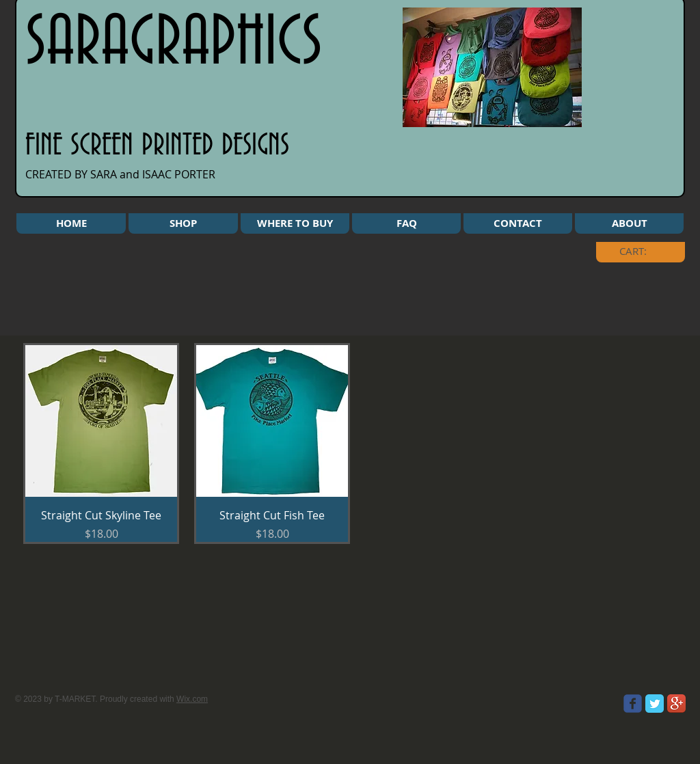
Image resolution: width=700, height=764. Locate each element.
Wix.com (192, 699)
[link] (644, 251)
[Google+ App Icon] (676, 704)
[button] (183, 223)
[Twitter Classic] (655, 704)
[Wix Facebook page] (633, 704)
